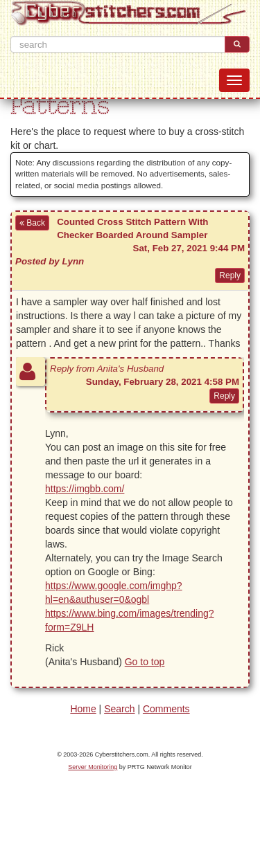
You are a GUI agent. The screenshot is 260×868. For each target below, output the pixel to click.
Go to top (145, 662)
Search (119, 709)
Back (32, 223)
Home (83, 709)
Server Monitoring (93, 767)
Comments (166, 709)
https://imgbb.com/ (85, 489)
